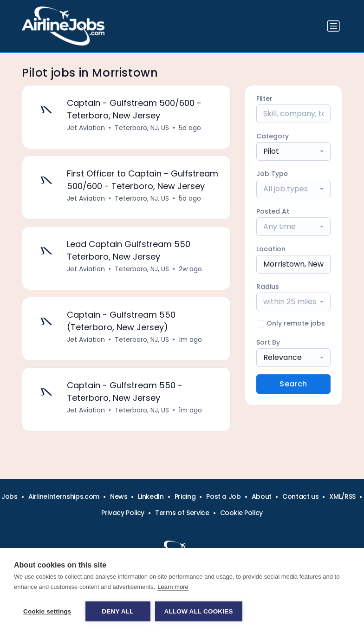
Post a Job (224, 496)
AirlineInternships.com (64, 496)
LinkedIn (151, 496)
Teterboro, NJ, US (142, 128)
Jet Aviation (86, 128)
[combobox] (293, 151)
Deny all (117, 611)
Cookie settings (47, 611)
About (262, 496)
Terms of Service (182, 513)
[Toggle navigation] (333, 26)
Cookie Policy (241, 513)
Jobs (10, 496)
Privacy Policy (123, 513)
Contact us (301, 496)
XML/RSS (342, 496)
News (119, 496)
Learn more (173, 587)
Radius (268, 287)
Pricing (185, 496)
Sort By (268, 342)
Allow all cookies (199, 611)
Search (293, 384)
